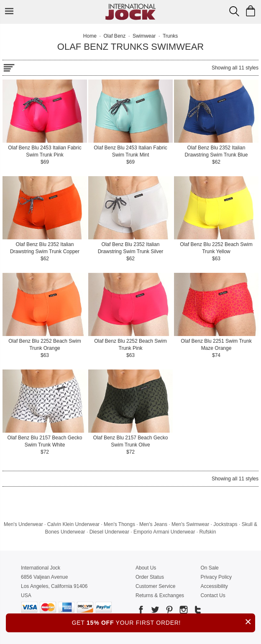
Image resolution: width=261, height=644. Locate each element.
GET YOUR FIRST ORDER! (164, 622)
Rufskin (207, 532)
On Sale (209, 568)
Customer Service (155, 586)
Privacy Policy (216, 577)
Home (90, 36)
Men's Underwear (23, 524)
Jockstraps (225, 524)
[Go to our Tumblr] (197, 611)
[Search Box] (234, 11)
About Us (146, 568)
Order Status (150, 577)
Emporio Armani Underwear (164, 532)
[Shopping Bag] (251, 11)
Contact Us (213, 595)
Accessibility (214, 586)
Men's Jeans (153, 524)
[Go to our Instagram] (183, 611)
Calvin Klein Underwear (73, 524)
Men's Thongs (119, 524)
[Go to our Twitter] (154, 611)
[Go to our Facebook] (141, 611)
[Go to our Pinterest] (169, 611)
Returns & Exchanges (160, 595)
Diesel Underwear (109, 532)
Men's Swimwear (190, 524)
